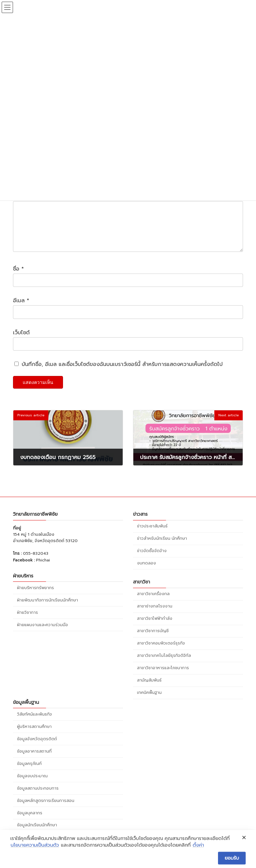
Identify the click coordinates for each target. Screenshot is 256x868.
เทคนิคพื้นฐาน (149, 701)
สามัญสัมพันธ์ (149, 688)
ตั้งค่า (198, 859)
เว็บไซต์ (21, 341)
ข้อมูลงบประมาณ (32, 784)
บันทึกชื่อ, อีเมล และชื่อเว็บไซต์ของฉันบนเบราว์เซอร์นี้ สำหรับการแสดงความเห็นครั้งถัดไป (122, 373)
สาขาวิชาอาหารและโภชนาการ (163, 676)
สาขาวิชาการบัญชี (153, 639)
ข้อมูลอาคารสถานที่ (34, 759)
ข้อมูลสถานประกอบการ (38, 796)
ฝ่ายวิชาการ (27, 620)
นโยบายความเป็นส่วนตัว (35, 859)
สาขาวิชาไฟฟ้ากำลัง (155, 626)
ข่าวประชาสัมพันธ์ (152, 534)
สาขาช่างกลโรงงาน (155, 614)
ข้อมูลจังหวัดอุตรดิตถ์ (37, 747)
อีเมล (21, 309)
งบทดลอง (146, 571)
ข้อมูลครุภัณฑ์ (29, 771)
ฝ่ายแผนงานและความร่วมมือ (42, 632)
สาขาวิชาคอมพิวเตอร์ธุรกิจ (161, 651)
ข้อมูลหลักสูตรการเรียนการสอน (46, 808)
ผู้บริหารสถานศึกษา (34, 735)
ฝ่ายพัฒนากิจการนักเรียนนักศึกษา (47, 608)
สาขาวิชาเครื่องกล (153, 602)
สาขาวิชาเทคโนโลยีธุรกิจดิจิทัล (164, 664)
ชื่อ (18, 277)
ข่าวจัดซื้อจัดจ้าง (152, 559)
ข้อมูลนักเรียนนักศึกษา (37, 833)
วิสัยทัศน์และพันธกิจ (34, 722)
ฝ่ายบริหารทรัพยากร (35, 595)
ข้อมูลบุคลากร (30, 821)
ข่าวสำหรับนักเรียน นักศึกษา (162, 546)
